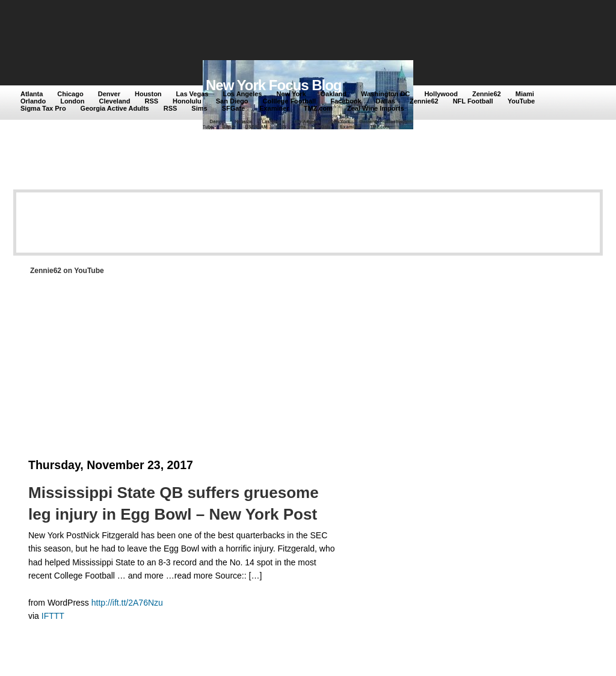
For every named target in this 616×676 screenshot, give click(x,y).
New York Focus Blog (274, 85)
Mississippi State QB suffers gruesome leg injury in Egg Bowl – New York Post (174, 503)
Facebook (346, 101)
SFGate (234, 108)
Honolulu (187, 101)
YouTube (521, 101)
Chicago (70, 94)
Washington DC (385, 94)
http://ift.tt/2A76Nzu (127, 603)
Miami (525, 94)
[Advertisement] (241, 31)
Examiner (274, 108)
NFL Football (473, 101)
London (72, 101)
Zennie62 (487, 94)
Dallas (386, 101)
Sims (199, 108)
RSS (151, 101)
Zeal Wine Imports (376, 108)
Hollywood (441, 94)
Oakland (334, 94)
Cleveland (115, 101)
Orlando (33, 101)
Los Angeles (242, 94)
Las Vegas (192, 94)
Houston (148, 94)
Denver (109, 94)
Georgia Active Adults (115, 108)
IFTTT (53, 616)
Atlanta (32, 94)
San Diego (232, 101)
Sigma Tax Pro (43, 108)
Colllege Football (290, 101)
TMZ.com (318, 108)
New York (291, 94)
